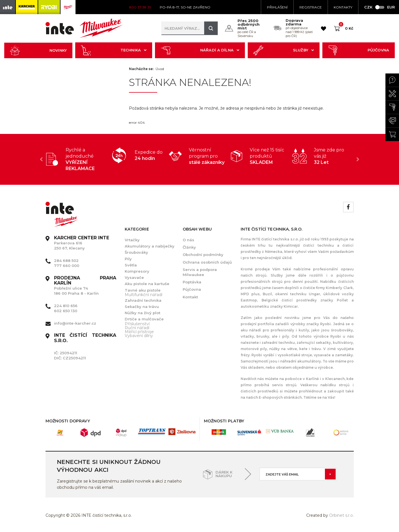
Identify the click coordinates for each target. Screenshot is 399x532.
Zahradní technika (143, 300)
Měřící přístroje (139, 332)
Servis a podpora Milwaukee (200, 272)
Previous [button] (41, 159)
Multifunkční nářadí (144, 295)
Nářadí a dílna (200, 50)
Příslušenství (137, 324)
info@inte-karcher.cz (75, 323)
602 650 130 (66, 311)
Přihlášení (277, 7)
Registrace (311, 7)
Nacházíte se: (141, 69)
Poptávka (192, 282)
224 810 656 (66, 306)
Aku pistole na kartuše (147, 284)
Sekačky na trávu (142, 307)
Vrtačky (132, 240)
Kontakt (190, 297)
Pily (128, 259)
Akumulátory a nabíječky (150, 246)
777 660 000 (67, 266)
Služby (284, 50)
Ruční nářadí (137, 328)
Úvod (160, 69)
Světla (131, 265)
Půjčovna (359, 50)
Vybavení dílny (139, 336)
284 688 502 (66, 260)
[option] (76, 159)
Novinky (38, 50)
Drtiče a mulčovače (144, 319)
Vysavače (134, 277)
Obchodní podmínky (203, 255)
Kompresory (137, 271)
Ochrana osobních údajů (207, 262)
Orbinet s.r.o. (341, 515)
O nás (188, 240)
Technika (114, 50)
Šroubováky (136, 252)
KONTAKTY (343, 7)
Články (189, 247)
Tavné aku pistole (143, 290)
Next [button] (358, 159)
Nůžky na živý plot (143, 313)
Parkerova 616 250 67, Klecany (82, 243)
